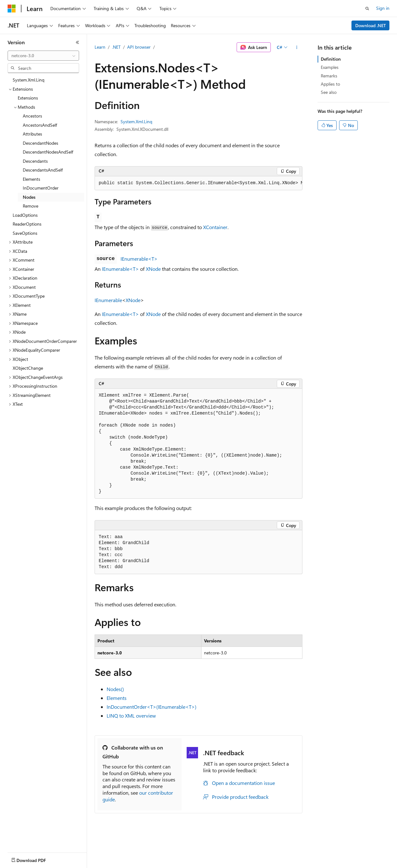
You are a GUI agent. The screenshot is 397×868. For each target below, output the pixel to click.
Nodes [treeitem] (29, 197)
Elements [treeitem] (31, 179)
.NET (116, 47)
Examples (330, 67)
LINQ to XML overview (131, 716)
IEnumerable (108, 300)
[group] (198, 183)
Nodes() (115, 689)
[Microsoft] (12, 9)
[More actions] (297, 47)
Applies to (330, 84)
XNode (153, 269)
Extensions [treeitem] (28, 98)
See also (329, 92)
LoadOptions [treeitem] (25, 215)
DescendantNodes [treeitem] (40, 143)
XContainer (215, 227)
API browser (139, 47)
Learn (100, 47)
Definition (331, 59)
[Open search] (367, 9)
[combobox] (43, 56)
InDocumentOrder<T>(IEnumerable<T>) (152, 707)
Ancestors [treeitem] (32, 116)
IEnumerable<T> (139, 259)
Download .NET (371, 25)
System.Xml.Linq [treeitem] (28, 80)
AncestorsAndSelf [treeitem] (40, 125)
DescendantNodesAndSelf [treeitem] (48, 152)
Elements (117, 698)
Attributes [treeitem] (32, 134)
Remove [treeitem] (31, 206)
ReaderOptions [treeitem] (27, 224)
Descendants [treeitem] (35, 161)
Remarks (329, 76)
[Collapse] (78, 42)
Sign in (383, 8)
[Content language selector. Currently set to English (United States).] (37, 859)
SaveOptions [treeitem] (25, 233)
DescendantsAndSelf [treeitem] (43, 170)
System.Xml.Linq (136, 121)
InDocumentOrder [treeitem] (41, 188)
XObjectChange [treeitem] (28, 368)
